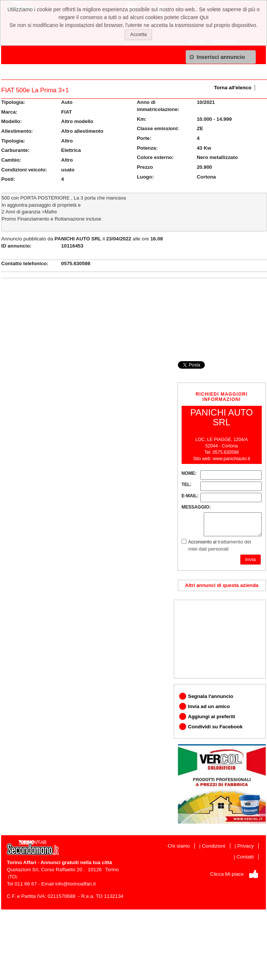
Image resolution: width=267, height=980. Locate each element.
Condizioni (213, 846)
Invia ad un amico (209, 706)
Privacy (246, 846)
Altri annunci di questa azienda (222, 585)
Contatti (245, 857)
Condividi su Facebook (215, 727)
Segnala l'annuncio (211, 696)
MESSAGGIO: (196, 507)
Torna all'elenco (233, 88)
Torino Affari (21, 862)
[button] (221, 57)
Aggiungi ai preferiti (212, 717)
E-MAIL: (190, 496)
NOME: (189, 473)
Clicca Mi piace (227, 874)
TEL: (187, 485)
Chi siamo (179, 846)
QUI (204, 17)
